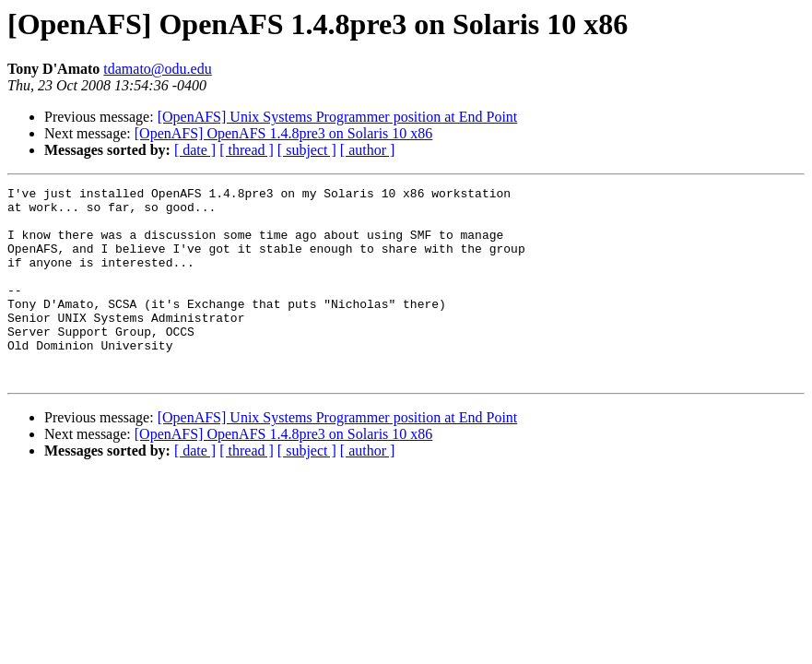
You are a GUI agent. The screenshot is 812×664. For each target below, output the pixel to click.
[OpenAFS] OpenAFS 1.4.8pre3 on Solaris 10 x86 (284, 133)
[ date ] (195, 150)
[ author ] (368, 150)
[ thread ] (247, 150)
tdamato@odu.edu (157, 69)
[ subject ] (307, 150)
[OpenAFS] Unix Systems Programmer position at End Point (338, 117)
